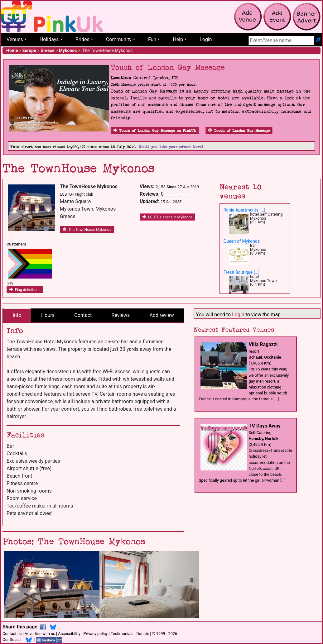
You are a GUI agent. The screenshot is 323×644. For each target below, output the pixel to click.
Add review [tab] (162, 315)
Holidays (49, 39)
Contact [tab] (83, 315)
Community (119, 39)
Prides (82, 39)
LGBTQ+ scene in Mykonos (168, 217)
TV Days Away (265, 426)
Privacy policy (95, 634)
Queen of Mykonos (242, 241)
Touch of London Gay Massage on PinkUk (155, 131)
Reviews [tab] (121, 315)
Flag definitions (25, 290)
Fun (152, 39)
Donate (143, 634)
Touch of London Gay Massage (239, 131)
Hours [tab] (48, 315)
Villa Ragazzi (263, 344)
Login (206, 39)
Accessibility (69, 634)
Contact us (12, 634)
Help (178, 39)
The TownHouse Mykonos (87, 230)
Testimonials (122, 634)
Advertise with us (40, 634)
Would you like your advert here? (171, 147)
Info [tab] (17, 315)
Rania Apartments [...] (244, 210)
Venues (15, 39)
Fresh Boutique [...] (242, 272)
